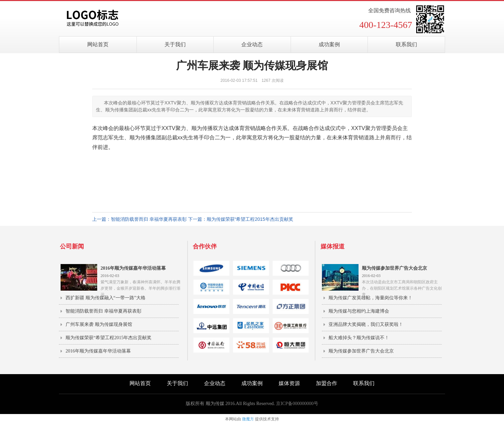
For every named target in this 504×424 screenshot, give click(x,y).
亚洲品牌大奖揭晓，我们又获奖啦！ (366, 324)
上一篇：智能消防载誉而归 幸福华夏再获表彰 (139, 219)
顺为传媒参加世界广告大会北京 (361, 351)
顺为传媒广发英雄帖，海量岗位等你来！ (371, 298)
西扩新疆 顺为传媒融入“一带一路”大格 (106, 298)
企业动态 (252, 44)
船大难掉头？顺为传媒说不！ (359, 338)
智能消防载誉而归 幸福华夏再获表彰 (104, 311)
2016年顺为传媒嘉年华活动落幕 (98, 351)
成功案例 (329, 44)
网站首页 (98, 44)
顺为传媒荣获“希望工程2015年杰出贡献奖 (109, 338)
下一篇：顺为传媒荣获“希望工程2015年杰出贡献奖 (241, 219)
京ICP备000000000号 (297, 404)
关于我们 (175, 44)
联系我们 (406, 44)
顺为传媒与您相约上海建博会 (359, 311)
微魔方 (248, 419)
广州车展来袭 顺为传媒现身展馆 (99, 324)
